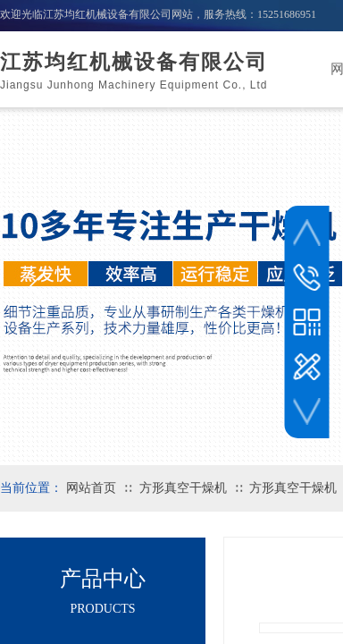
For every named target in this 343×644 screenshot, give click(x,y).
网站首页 (91, 488)
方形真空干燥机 (183, 488)
